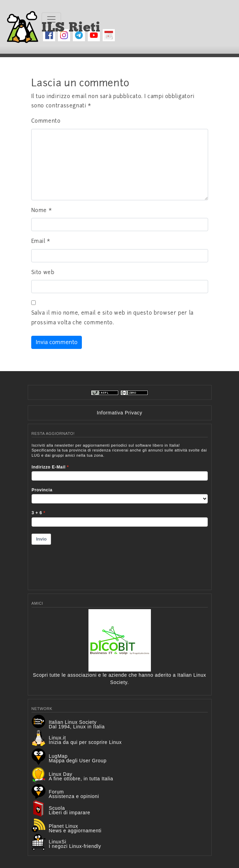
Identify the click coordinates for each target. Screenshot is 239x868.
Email (41, 241)
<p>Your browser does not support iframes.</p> (120, 512)
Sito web (43, 272)
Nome (42, 210)
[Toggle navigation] (51, 19)
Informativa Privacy (119, 413)
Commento (46, 121)
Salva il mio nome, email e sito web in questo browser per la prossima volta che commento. (112, 318)
